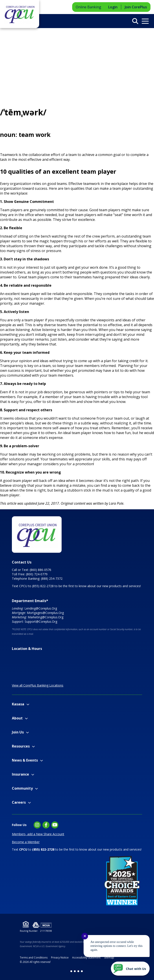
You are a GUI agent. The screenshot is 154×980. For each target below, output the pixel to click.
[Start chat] (130, 969)
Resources (21, 746)
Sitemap (109, 958)
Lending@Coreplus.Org (41, 608)
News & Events (25, 760)
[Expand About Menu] (26, 718)
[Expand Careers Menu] (29, 803)
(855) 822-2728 (43, 586)
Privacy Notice (60, 958)
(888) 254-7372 (52, 579)
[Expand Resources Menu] (33, 747)
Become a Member (26, 842)
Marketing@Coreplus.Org (46, 617)
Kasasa (18, 704)
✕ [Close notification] (85, 936)
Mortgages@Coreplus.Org (45, 613)
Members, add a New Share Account (38, 834)
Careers (19, 802)
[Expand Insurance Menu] (33, 775)
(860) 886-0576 (40, 570)
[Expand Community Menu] (36, 789)
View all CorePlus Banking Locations (38, 685)
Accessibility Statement (86, 958)
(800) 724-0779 (37, 574)
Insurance (20, 774)
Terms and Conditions (34, 958)
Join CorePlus (136, 7)
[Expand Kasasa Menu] (28, 704)
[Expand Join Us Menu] (27, 732)
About (17, 718)
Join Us (18, 732)
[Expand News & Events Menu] (41, 761)
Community (22, 788)
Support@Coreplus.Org (41, 621)
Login (113, 7)
